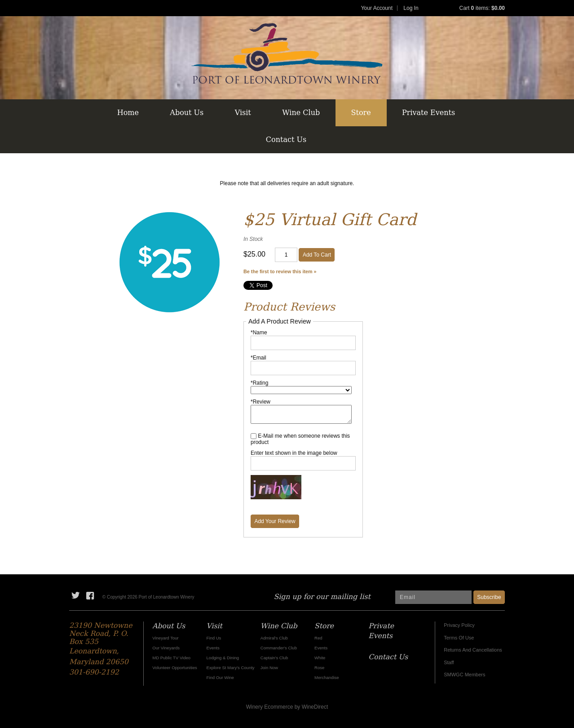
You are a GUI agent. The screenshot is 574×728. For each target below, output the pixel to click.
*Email (258, 358)
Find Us (214, 638)
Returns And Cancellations (473, 650)
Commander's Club (279, 648)
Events (213, 648)
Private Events (428, 113)
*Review (261, 402)
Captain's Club (274, 658)
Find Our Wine (220, 677)
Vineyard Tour (165, 638)
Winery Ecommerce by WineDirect (287, 707)
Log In (411, 8)
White (320, 658)
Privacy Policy (459, 625)
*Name (259, 333)
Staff (449, 662)
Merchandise (327, 677)
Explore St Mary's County (231, 668)
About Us (187, 113)
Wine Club (301, 113)
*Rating (259, 383)
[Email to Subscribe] (433, 597)
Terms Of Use (459, 638)
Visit (243, 113)
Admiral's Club (274, 638)
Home (128, 113)
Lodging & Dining (223, 658)
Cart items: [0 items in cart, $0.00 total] (482, 8)
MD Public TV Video (171, 658)
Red (318, 638)
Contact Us (286, 140)
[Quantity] (286, 255)
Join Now (269, 668)
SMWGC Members (464, 675)
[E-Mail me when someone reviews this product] (254, 436)
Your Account (377, 8)
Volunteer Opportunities (174, 668)
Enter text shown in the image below (294, 453)
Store (361, 113)
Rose (319, 668)
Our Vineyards (166, 648)
